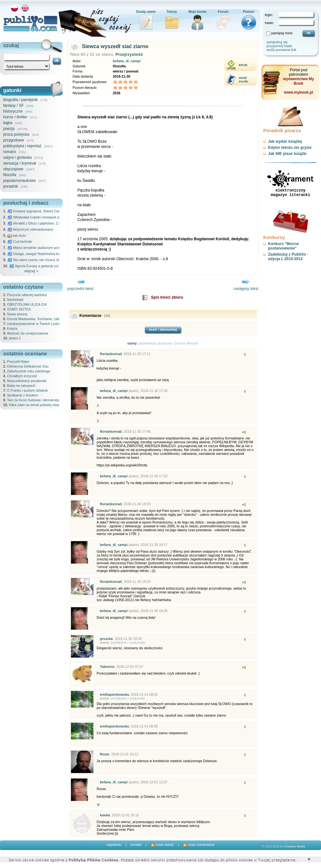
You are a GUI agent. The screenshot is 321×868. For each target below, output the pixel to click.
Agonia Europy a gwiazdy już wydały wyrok (45, 266)
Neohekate (15, 300)
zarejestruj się (277, 42)
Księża (12, 328)
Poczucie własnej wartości (27, 295)
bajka (8, 123)
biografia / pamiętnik (20, 100)
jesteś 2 (15, 338)
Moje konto (197, 12)
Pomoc (249, 12)
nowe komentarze (199, 845)
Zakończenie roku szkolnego (29, 371)
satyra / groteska (17, 157)
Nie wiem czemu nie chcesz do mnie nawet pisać (47, 260)
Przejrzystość (129, 54)
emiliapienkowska (114, 694)
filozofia (10, 175)
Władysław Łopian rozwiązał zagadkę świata (44, 217)
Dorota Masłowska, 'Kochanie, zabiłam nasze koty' (45, 319)
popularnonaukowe (19, 181)
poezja (9, 129)
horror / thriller (15, 117)
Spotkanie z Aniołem (23, 395)
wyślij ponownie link (281, 50)
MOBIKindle (243, 80)
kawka (105, 815)
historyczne (13, 111)
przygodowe (14, 140)
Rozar (105, 754)
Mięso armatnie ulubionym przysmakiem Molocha (48, 248)
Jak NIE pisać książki (287, 154)
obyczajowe (13, 169)
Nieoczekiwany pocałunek (27, 381)
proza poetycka (16, 134)
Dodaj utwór (146, 12)
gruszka (106, 639)
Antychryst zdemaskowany (30, 229)
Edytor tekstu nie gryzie (290, 148)
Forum (223, 12)
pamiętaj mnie (282, 33)
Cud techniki (20, 242)
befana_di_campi (126, 61)
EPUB (243, 65)
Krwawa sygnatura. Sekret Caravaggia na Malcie (47, 211)
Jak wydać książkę (285, 141)
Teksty (172, 12)
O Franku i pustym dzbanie (27, 390)
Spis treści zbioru (167, 297)
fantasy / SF (13, 106)
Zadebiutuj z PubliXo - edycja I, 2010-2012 (288, 257)
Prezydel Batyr (18, 362)
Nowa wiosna (17, 314)
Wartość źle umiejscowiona (28, 333)
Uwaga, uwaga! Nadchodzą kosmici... (39, 254)
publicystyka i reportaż (22, 146)
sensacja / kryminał (20, 163)
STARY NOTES (19, 309)
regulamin (114, 845)
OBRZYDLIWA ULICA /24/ (27, 304)
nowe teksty (162, 845)
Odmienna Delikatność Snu (28, 366)
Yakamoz (107, 667)
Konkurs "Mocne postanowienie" (283, 246)
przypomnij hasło (279, 46)
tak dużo (17, 235)
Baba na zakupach (21, 386)
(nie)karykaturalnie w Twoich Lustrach (36, 324)
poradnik (11, 186)
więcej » (31, 271)
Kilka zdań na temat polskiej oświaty (36, 405)
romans (10, 152)
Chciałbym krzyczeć (22, 376)
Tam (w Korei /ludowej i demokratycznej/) (38, 400)
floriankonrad (111, 354)
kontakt (136, 845)
